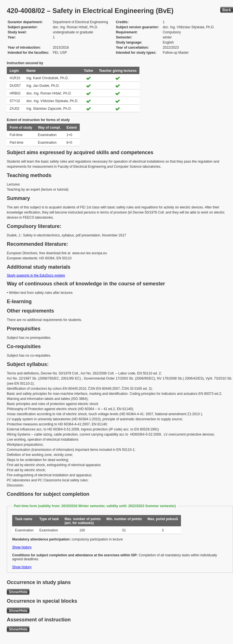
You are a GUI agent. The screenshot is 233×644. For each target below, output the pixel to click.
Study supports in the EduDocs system (36, 275)
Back (227, 10)
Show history (22, 547)
